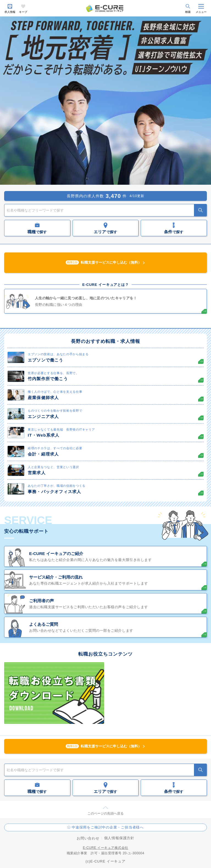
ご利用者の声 (41, 601)
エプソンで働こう (46, 360)
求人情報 (10, 12)
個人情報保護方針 (119, 838)
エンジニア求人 (43, 416)
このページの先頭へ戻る (105, 813)
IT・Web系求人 (44, 435)
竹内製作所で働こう (48, 379)
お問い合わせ (88, 838)
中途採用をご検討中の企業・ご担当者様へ (108, 827)
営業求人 (37, 473)
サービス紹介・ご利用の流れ (56, 577)
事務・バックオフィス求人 (54, 492)
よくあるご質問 (44, 624)
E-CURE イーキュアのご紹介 (56, 553)
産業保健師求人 (43, 398)
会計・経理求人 (43, 454)
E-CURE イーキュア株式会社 (105, 848)
